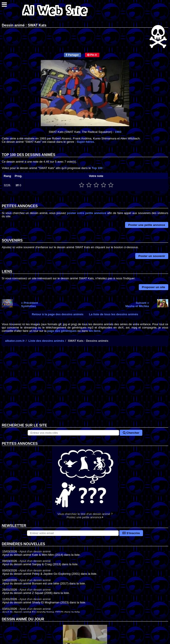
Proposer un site (154, 287)
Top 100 (97, 168)
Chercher (131, 433)
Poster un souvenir (152, 256)
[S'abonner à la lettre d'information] (73, 533)
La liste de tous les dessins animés (114, 314)
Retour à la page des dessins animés (58, 314)
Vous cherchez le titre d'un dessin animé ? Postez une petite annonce (85, 482)
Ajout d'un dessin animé (35, 551)
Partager (72, 55)
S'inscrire (131, 533)
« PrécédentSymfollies (30, 304)
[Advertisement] (85, 388)
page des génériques (62, 331)
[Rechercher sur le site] (73, 433)
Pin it (92, 55)
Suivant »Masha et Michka (137, 304)
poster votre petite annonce (87, 213)
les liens (95, 331)
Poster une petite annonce (147, 225)
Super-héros (85, 142)
